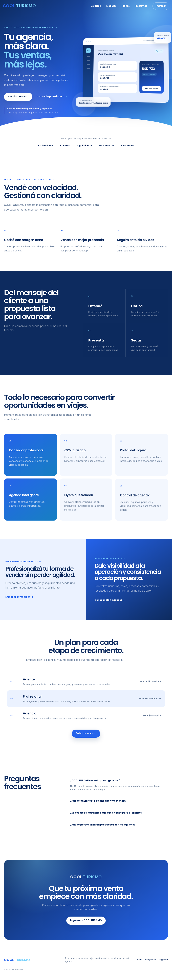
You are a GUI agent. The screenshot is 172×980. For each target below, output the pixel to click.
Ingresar (161, 6)
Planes (126, 6)
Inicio (139, 960)
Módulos (111, 6)
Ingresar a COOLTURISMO (86, 921)
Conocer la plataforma (51, 97)
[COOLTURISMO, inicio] (19, 6)
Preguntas (141, 6)
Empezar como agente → (21, 597)
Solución (96, 6)
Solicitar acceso (18, 97)
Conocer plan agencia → (110, 600)
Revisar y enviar (152, 89)
